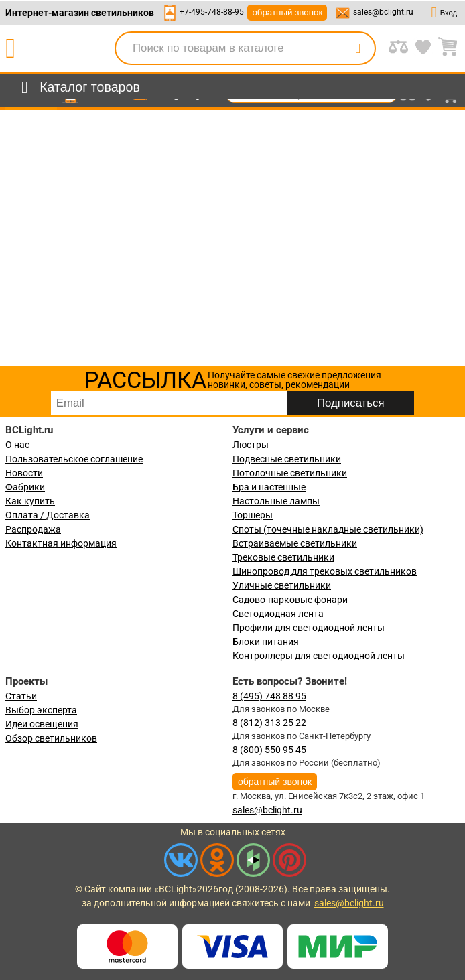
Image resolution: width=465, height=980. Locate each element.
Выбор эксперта (41, 710)
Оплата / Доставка (48, 515)
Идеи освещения (42, 724)
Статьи (21, 696)
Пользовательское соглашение (74, 459)
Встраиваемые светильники (295, 543)
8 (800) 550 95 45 (269, 750)
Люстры (251, 445)
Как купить (30, 501)
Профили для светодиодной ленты (309, 628)
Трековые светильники (283, 557)
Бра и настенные (269, 487)
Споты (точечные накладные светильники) (328, 529)
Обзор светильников (51, 738)
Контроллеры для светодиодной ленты (319, 656)
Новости (24, 473)
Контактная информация (61, 543)
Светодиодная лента (278, 614)
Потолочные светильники (290, 473)
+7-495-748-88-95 (212, 12)
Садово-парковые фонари (290, 600)
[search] (358, 48)
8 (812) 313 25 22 (269, 723)
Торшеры (253, 515)
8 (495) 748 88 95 (269, 696)
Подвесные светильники (287, 459)
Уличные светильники (282, 585)
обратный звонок (287, 12)
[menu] (78, 88)
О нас (17, 445)
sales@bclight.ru (383, 12)
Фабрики (25, 487)
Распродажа (33, 529)
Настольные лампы (276, 501)
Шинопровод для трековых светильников (325, 571)
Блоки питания (266, 642)
